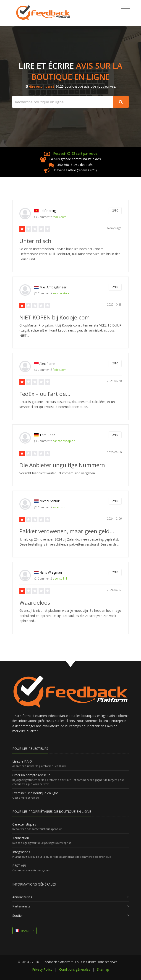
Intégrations (21, 852)
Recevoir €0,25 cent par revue (75, 153)
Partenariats (21, 906)
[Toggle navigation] (126, 9)
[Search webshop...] (63, 102)
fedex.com (60, 217)
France (23, 931)
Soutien (18, 916)
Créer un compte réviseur (31, 775)
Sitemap (103, 969)
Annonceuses (22, 897)
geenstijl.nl (60, 579)
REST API (19, 866)
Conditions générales (75, 969)
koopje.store (61, 293)
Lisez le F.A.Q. (22, 761)
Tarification (21, 838)
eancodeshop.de (64, 441)
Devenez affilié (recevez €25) (75, 170)
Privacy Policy (42, 969)
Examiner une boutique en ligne (35, 793)
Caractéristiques (24, 824)
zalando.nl (59, 507)
